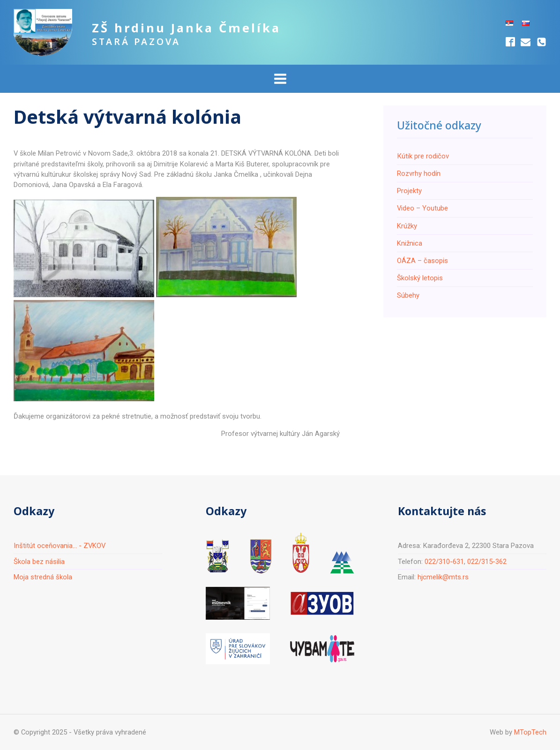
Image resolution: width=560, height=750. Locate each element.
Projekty (409, 191)
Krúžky (407, 226)
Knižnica (410, 243)
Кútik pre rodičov (423, 156)
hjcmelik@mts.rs (443, 577)
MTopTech (530, 732)
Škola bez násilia (39, 562)
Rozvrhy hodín (419, 173)
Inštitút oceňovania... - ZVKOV (60, 546)
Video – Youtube (422, 208)
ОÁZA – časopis (422, 261)
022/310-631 (444, 562)
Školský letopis (420, 278)
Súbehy (408, 295)
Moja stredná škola (43, 577)
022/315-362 (487, 562)
